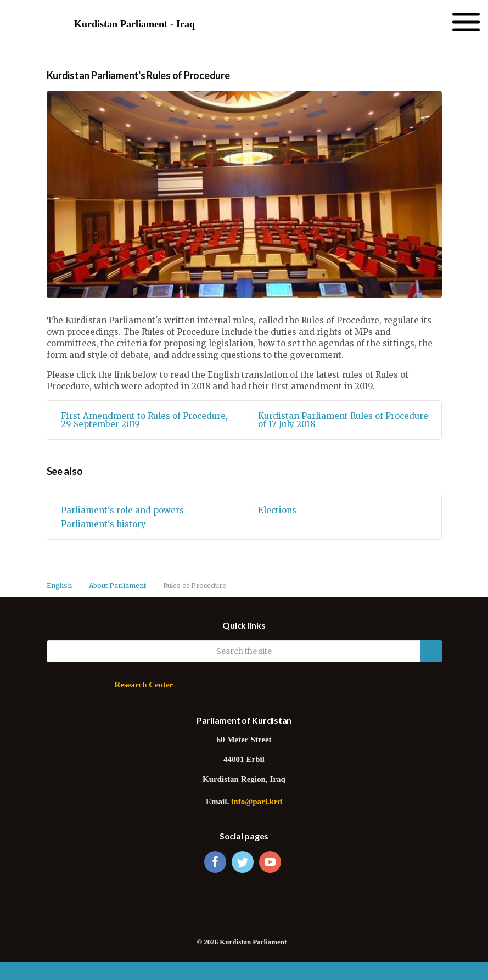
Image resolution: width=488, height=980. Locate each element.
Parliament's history (103, 524)
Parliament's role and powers (122, 510)
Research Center (144, 685)
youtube (270, 862)
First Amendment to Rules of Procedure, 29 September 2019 (144, 420)
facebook (215, 862)
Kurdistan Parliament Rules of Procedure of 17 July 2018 (343, 420)
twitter (243, 862)
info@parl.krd (257, 802)
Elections (277, 510)
